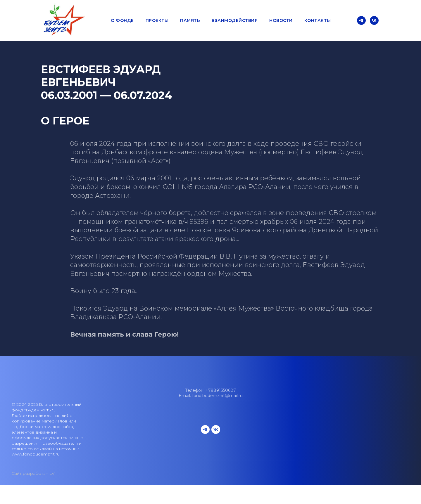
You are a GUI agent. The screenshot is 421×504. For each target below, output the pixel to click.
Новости (281, 20)
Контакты (318, 20)
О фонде (122, 20)
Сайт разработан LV (33, 473)
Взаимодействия (235, 20)
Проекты (157, 20)
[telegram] (361, 20)
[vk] (374, 20)
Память (190, 20)
